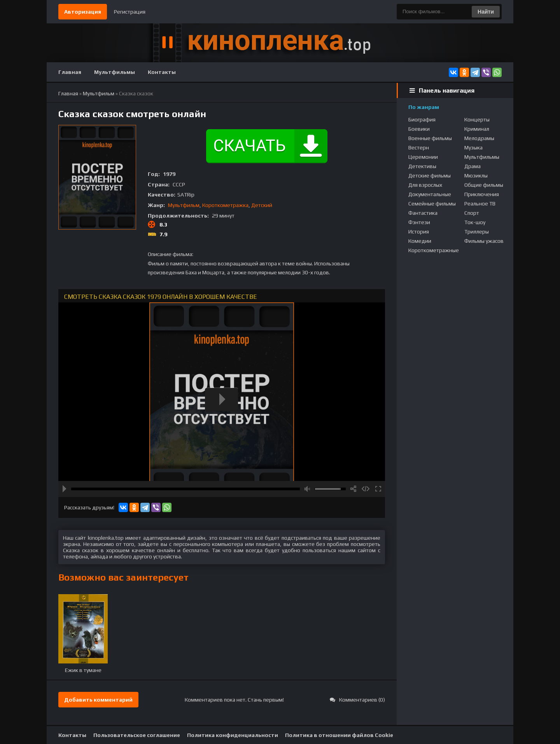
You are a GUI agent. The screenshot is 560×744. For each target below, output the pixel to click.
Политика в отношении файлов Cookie (339, 735)
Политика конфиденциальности (233, 735)
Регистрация (130, 12)
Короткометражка (225, 205)
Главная (70, 72)
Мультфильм (184, 205)
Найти (486, 12)
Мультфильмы (115, 72)
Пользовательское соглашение (137, 735)
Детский (262, 205)
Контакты (162, 72)
